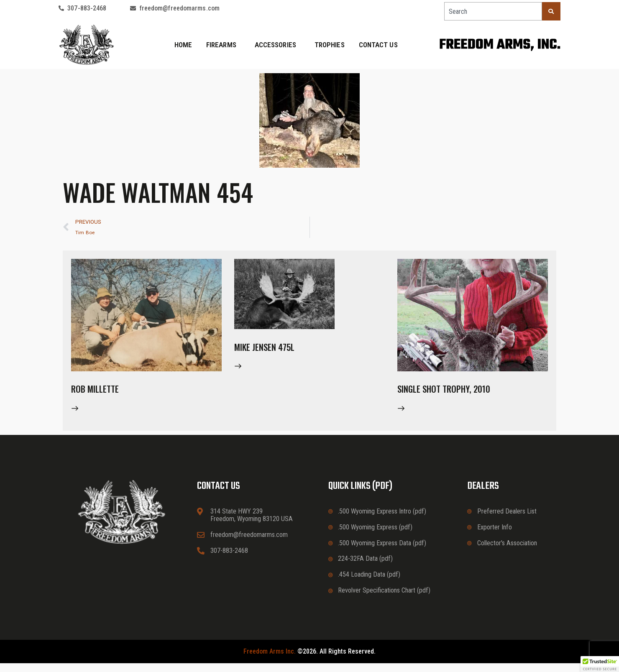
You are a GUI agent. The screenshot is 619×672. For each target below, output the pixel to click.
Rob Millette (104, 394)
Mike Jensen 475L (276, 352)
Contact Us (378, 45)
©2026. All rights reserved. (309, 660)
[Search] (551, 11)
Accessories (278, 45)
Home (183, 45)
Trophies (330, 45)
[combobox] (493, 11)
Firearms (223, 45)
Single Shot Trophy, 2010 (461, 394)
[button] (600, 664)
